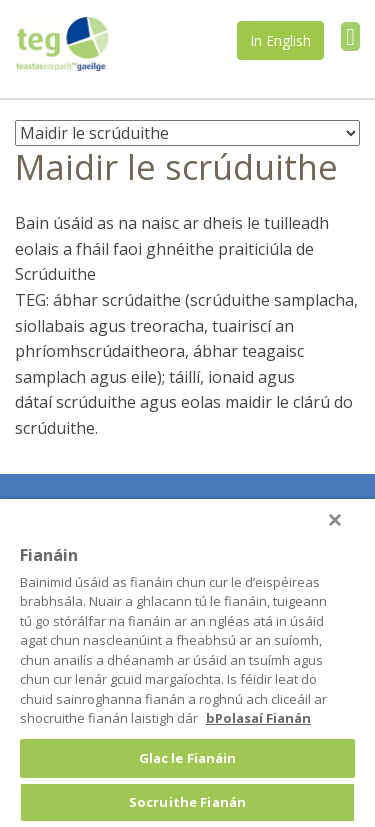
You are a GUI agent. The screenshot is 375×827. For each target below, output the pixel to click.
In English (280, 40)
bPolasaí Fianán (258, 718)
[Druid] (335, 520)
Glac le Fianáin (188, 758)
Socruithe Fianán (187, 802)
